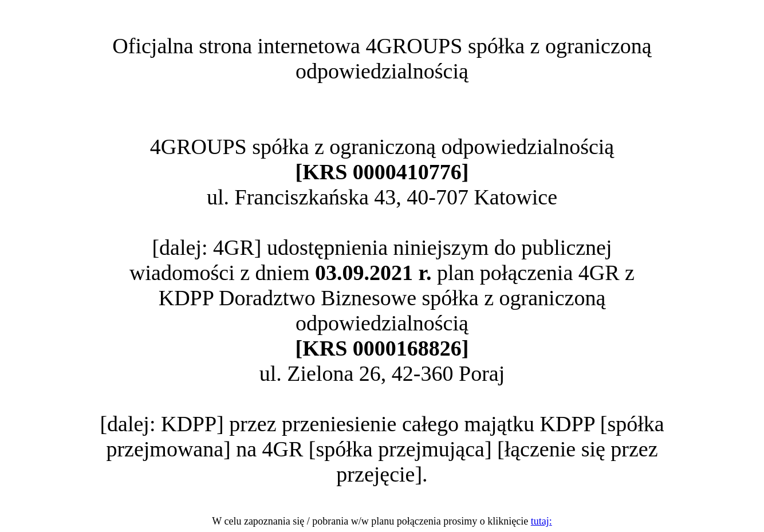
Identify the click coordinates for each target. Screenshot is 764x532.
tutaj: (542, 521)
